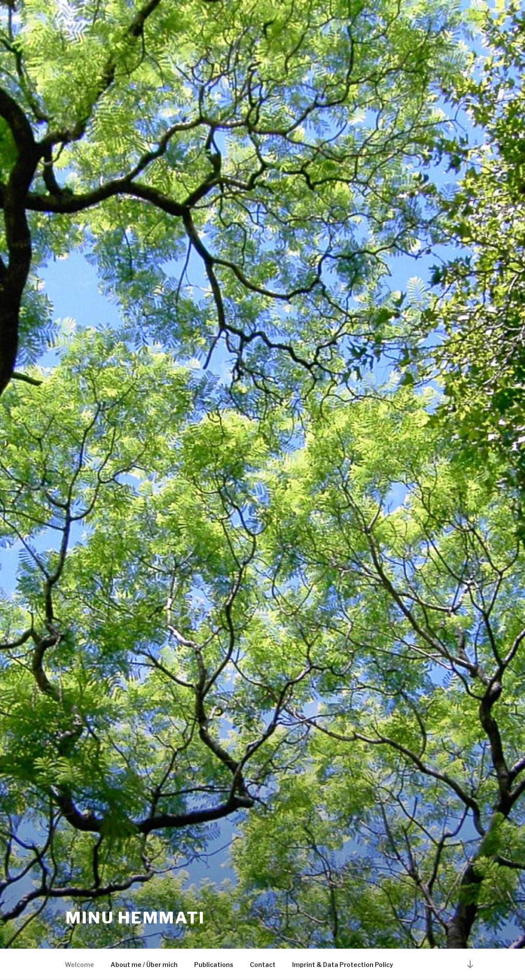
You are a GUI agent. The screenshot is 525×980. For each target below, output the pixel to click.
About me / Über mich (144, 965)
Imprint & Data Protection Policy (343, 965)
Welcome (79, 965)
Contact (263, 965)
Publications (214, 965)
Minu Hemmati (135, 918)
